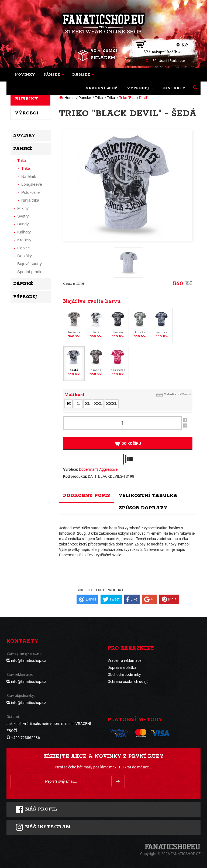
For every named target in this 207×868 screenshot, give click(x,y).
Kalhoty (24, 232)
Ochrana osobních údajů (128, 681)
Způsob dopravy (143, 508)
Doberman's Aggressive (98, 469)
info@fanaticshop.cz (29, 660)
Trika (99, 98)
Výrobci (27, 113)
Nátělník (29, 176)
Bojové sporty (30, 264)
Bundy (23, 224)
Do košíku (128, 444)
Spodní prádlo (30, 272)
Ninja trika (30, 200)
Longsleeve (32, 184)
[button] (54, 75)
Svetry (23, 216)
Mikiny (23, 208)
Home (69, 98)
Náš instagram (43, 827)
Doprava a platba (122, 667)
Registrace (177, 61)
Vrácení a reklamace (124, 660)
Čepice (24, 248)
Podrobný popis (87, 496)
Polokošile (30, 192)
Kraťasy (24, 240)
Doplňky (25, 256)
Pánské (85, 98)
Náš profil (36, 809)
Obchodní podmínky (124, 674)
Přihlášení (160, 61)
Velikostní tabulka (148, 496)
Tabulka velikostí (177, 394)
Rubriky (26, 99)
